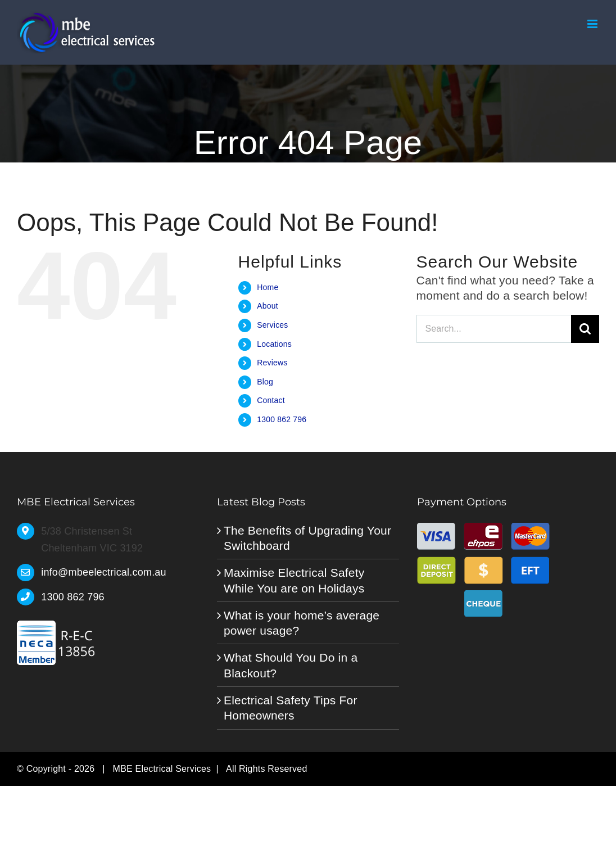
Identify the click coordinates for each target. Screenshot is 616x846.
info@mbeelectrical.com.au (104, 572)
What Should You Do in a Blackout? (291, 665)
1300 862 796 (282, 419)
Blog (265, 382)
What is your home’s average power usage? (302, 623)
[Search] (585, 329)
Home (268, 287)
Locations (274, 344)
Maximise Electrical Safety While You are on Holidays (294, 580)
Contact (271, 400)
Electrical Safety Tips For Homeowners (291, 708)
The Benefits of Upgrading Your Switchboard (307, 538)
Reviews (272, 363)
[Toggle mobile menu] (593, 24)
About (268, 306)
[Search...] (494, 329)
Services (272, 325)
